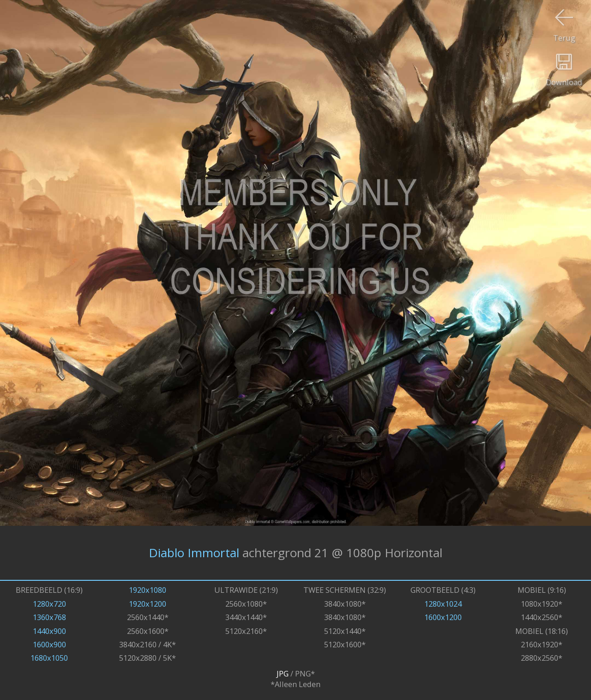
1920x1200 (148, 604)
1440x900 (49, 631)
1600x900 (49, 644)
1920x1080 (148, 590)
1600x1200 (443, 617)
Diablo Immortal (194, 553)
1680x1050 (49, 658)
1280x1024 (443, 604)
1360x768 (49, 617)
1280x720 (49, 604)
